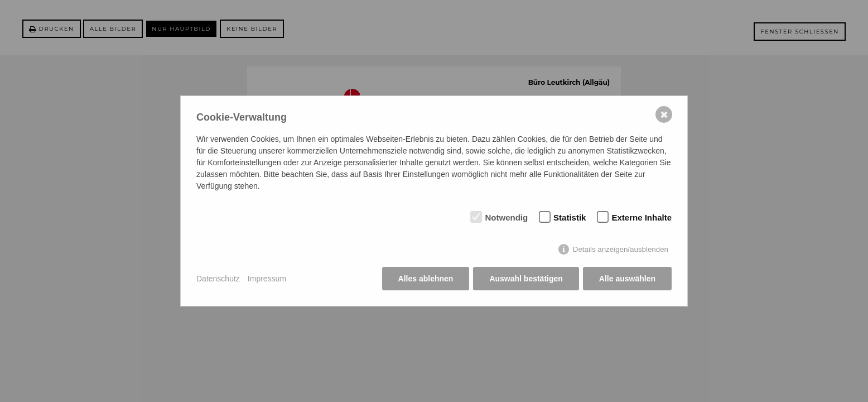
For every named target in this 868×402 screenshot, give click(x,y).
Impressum (267, 279)
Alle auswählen (627, 279)
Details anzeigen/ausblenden (621, 249)
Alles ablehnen (426, 279)
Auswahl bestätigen (526, 279)
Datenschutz (218, 279)
